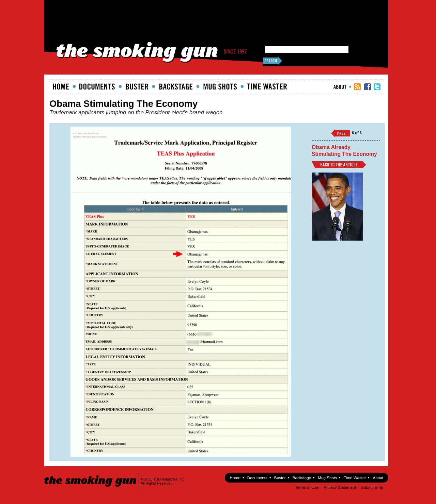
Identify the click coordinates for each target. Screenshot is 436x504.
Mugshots (220, 86)
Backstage (176, 86)
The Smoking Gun (91, 475)
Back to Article (339, 165)
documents (97, 86)
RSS (357, 87)
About (340, 87)
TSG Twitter (377, 87)
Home (61, 86)
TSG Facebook (368, 87)
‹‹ (341, 133)
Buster (137, 86)
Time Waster (267, 86)
